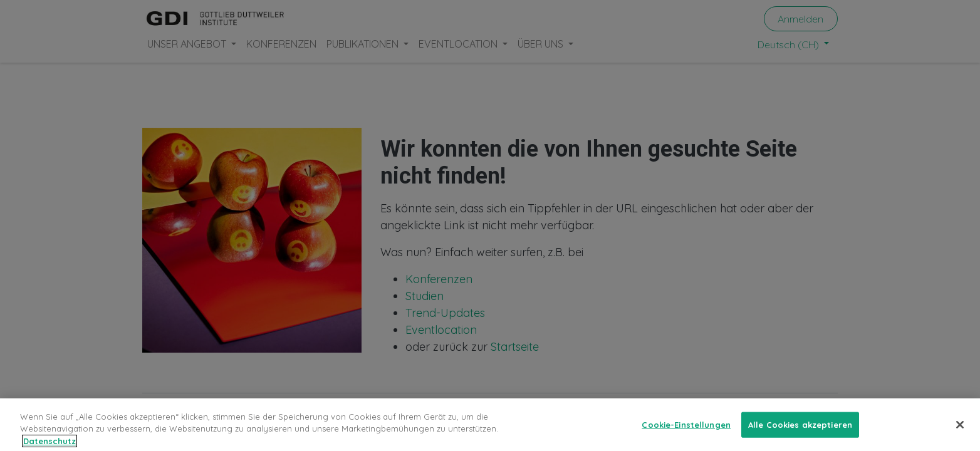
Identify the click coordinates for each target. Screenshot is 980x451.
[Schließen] (960, 430)
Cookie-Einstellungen (686, 430)
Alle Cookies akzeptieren (800, 430)
